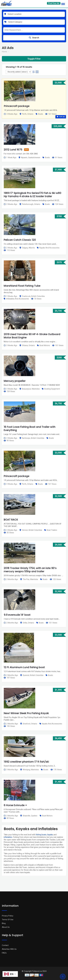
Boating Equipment (52, 389)
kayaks (50, 835)
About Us (6, 927)
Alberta (32, 248)
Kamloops (26, 438)
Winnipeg (26, 770)
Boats (41, 114)
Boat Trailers (52, 530)
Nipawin (24, 158)
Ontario (30, 114)
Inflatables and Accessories (18, 299)
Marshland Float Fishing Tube (22, 286)
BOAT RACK (11, 520)
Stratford (26, 724)
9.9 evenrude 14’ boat (17, 615)
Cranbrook (26, 296)
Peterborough (28, 204)
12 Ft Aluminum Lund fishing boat (24, 667)
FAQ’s (4, 953)
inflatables (8, 837)
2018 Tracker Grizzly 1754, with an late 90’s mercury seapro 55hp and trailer (30, 570)
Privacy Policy (8, 916)
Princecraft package (17, 106)
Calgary (25, 248)
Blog (4, 923)
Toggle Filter (34, 59)
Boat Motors (45, 345)
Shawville (26, 816)
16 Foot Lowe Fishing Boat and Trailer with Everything (30, 428)
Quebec (34, 816)
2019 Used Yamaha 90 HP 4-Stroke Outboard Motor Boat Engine (32, 336)
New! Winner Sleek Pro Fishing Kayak (26, 713)
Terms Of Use (8, 920)
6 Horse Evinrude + (15, 805)
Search (34, 38)
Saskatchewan (34, 158)
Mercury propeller (15, 381)
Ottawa (25, 345)
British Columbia (38, 296)
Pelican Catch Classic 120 (20, 240)
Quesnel (26, 675)
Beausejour (26, 389)
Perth (24, 114)
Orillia (25, 623)
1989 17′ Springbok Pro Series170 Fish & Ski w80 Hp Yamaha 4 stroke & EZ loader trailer (33, 195)
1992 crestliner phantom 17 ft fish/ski (26, 762)
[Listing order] (18, 72)
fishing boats (41, 835)
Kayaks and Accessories (49, 248)
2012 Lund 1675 (13, 150)
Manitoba (36, 389)
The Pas (26, 579)
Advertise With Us (9, 949)
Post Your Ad (54, 3)
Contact (5, 945)
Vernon (25, 530)
